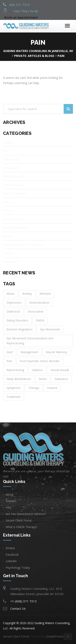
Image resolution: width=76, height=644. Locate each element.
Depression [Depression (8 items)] (14, 303)
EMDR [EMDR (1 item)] (40, 320)
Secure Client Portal (19, 520)
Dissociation (11, 168)
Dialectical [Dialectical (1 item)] (13, 311)
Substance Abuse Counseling (23, 245)
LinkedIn (11, 561)
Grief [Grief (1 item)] (10, 352)
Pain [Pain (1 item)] (9, 361)
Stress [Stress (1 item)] (43, 379)
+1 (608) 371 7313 (24, 601)
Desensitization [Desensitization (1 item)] (39, 303)
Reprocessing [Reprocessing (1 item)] (15, 370)
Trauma (8, 253)
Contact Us (18, 608)
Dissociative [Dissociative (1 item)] (35, 311)
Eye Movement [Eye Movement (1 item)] (50, 329)
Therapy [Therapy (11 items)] (34, 388)
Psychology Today (18, 568)
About (10, 494)
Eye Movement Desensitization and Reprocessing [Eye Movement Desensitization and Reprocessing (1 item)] (30, 341)
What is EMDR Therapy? (21, 527)
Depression (11, 159)
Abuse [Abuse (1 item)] (11, 294)
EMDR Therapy (14, 185)
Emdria (10, 548)
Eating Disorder (14, 176)
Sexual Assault (13, 219)
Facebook (12, 555)
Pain (6, 202)
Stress (8, 236)
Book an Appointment (21, 17)
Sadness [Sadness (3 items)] (37, 370)
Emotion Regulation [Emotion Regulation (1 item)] (19, 329)
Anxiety (8, 142)
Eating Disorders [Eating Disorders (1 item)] (17, 320)
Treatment (11, 262)
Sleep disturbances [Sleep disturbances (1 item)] (19, 379)
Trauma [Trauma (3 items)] (52, 388)
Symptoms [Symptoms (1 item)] (14, 388)
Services (11, 501)
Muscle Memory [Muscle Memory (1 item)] (56, 352)
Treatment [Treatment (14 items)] (13, 397)
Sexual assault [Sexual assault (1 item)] (60, 370)
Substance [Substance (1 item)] (61, 379)
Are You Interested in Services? (26, 514)
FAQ (9, 507)
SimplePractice (56, 636)
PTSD (7, 210)
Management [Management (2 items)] (29, 352)
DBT (6, 151)
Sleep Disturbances (17, 227)
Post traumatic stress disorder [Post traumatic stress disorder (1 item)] (40, 361)
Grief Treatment (14, 193)
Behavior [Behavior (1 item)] (45, 294)
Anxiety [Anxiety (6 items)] (27, 294)
